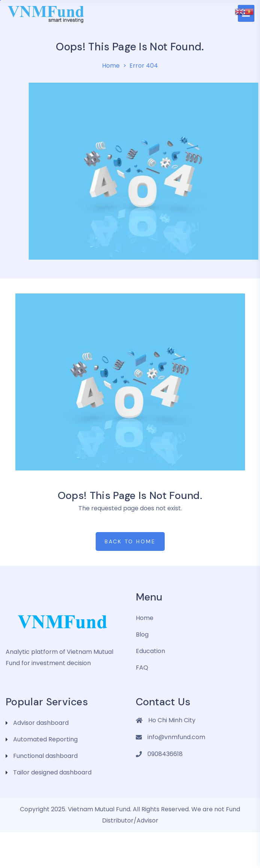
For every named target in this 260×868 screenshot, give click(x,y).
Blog (142, 634)
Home (111, 66)
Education (150, 651)
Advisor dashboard (41, 723)
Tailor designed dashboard (52, 772)
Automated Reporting (45, 739)
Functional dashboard (45, 756)
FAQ (142, 668)
